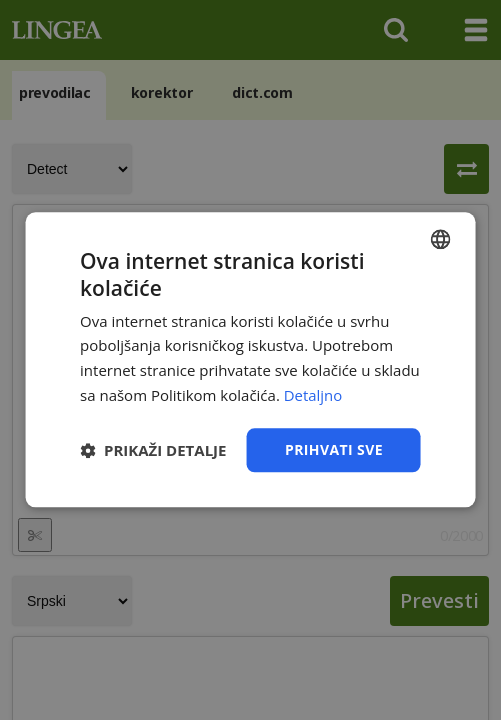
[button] (153, 450)
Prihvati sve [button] (334, 449)
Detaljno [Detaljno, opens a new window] (313, 395)
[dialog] (250, 360)
